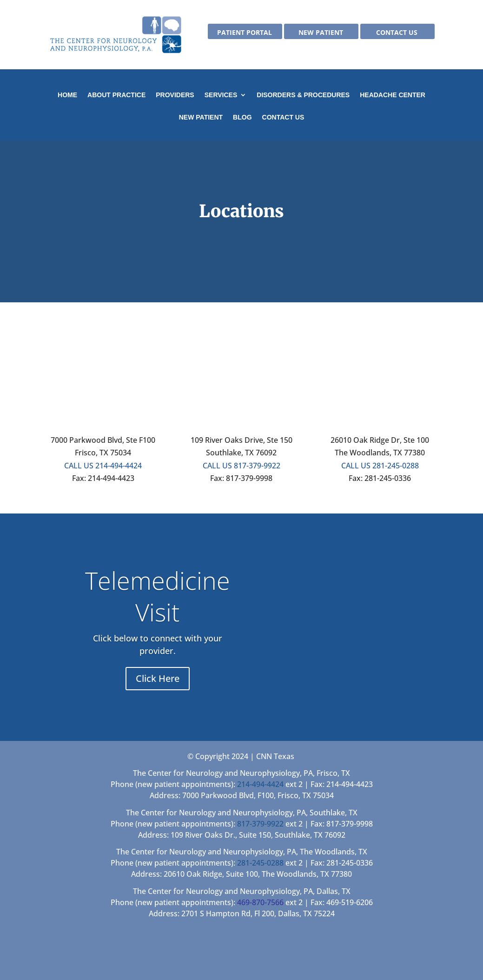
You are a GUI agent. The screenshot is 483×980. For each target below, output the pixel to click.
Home (67, 95)
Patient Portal (245, 33)
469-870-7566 (260, 902)
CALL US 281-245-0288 (380, 466)
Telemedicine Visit (158, 596)
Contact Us (397, 33)
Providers (175, 95)
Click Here (158, 678)
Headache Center (393, 95)
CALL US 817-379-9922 (241, 466)
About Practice (116, 95)
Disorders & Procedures (303, 95)
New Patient (321, 33)
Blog (242, 117)
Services (221, 95)
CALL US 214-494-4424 (103, 466)
